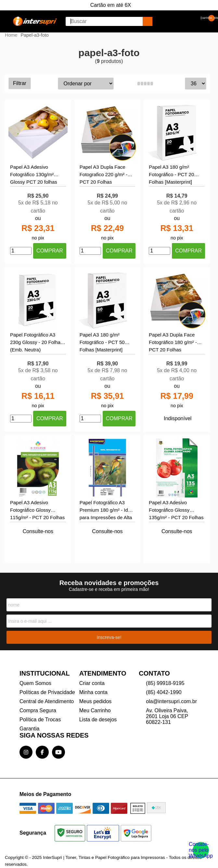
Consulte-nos (38, 531)
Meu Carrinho (95, 710)
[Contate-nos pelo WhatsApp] (201, 850)
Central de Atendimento (47, 701)
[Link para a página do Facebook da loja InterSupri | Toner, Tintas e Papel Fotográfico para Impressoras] (42, 752)
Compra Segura (38, 710)
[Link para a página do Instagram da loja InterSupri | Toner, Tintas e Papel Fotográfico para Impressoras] (26, 752)
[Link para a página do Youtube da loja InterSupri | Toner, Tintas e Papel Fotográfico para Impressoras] (58, 752)
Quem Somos (35, 683)
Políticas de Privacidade (47, 692)
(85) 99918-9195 (165, 683)
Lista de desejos (98, 720)
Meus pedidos (96, 701)
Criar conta (92, 683)
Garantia (29, 729)
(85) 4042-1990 (164, 692)
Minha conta (93, 692)
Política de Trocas (40, 720)
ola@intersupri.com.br (171, 701)
